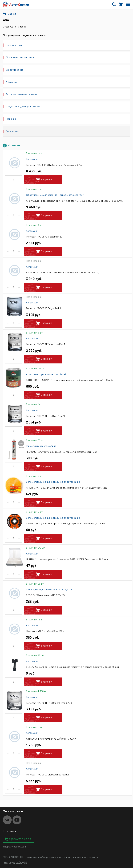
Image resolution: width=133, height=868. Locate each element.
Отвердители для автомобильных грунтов (49, 590)
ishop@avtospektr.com (15, 847)
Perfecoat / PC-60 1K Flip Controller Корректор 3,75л (54, 165)
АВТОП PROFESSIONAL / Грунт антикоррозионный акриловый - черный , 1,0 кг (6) (70, 380)
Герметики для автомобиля (41, 446)
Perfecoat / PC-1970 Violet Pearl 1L (44, 237)
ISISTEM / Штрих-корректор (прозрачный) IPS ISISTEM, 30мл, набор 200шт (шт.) (69, 559)
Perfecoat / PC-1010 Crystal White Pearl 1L (48, 775)
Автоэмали (32, 159)
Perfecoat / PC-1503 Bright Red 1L (44, 308)
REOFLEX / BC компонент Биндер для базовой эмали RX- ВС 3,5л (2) (63, 273)
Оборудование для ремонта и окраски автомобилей (55, 195)
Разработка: (15, 863)
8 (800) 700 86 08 (20, 839)
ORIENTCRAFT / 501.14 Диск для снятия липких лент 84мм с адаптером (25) (66, 488)
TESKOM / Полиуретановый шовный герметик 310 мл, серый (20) (61, 452)
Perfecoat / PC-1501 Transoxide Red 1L (46, 344)
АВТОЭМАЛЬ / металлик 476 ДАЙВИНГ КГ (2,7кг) (51, 739)
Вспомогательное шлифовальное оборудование (53, 482)
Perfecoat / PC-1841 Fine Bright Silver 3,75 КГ (49, 703)
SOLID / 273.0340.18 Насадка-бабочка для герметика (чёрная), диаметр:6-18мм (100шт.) (73, 667)
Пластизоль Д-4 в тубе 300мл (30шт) (46, 631)
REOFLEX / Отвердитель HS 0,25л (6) (45, 595)
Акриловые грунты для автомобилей (46, 374)
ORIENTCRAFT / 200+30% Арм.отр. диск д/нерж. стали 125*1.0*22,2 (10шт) (65, 524)
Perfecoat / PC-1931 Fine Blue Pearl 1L (46, 416)
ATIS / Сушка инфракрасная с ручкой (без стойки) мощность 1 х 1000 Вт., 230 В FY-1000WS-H (76, 201)
